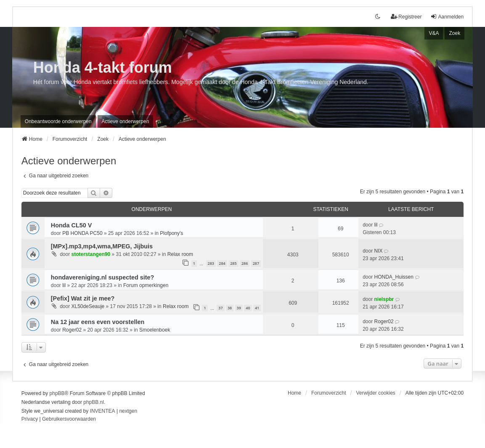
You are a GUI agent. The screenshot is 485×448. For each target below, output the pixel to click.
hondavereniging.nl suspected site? (102, 277)
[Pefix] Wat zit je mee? (83, 298)
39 (239, 308)
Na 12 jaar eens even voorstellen (98, 322)
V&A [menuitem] (434, 33)
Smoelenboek (155, 330)
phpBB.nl (94, 402)
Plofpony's (171, 233)
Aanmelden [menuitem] (447, 17)
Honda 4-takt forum (103, 67)
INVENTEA (103, 411)
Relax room (180, 254)
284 (222, 263)
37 (220, 308)
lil (376, 225)
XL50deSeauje (88, 306)
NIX (379, 251)
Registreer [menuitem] (406, 17)
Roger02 (72, 330)
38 (230, 308)
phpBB (57, 393)
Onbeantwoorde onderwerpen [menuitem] (58, 121)
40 (248, 308)
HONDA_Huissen (394, 277)
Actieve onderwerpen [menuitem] (126, 121)
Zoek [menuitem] (455, 33)
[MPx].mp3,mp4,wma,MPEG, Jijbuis (102, 246)
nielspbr (384, 299)
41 (257, 308)
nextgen (128, 411)
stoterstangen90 (91, 254)
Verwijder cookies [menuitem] (375, 393)
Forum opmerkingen (146, 285)
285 (233, 263)
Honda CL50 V (72, 225)
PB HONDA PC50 (82, 233)
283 (211, 263)
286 (245, 263)
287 (256, 263)
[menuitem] (30, 419)
